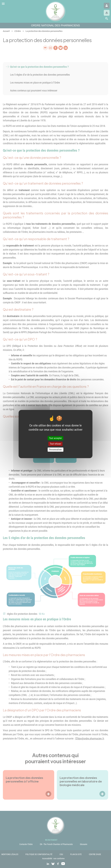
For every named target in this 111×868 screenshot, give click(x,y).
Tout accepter (55, 438)
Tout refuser (55, 444)
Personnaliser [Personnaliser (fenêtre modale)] (55, 450)
